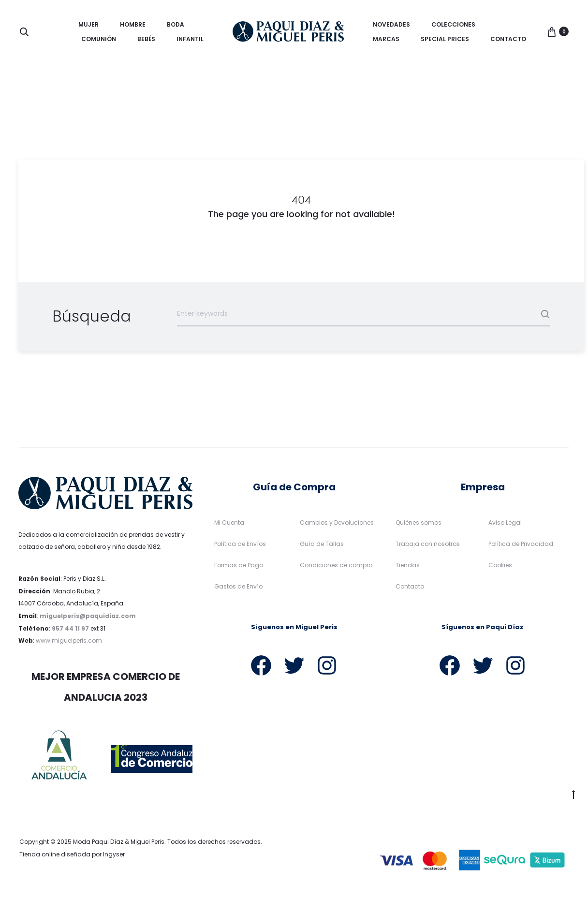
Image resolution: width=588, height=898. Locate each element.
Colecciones (453, 24)
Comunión (99, 39)
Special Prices (445, 39)
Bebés (146, 39)
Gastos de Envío (238, 586)
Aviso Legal (505, 523)
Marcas (386, 39)
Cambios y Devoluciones (337, 523)
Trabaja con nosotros (428, 544)
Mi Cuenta (229, 523)
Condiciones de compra (336, 565)
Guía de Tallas (322, 544)
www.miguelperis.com (69, 640)
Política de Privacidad (521, 544)
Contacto (508, 39)
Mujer (88, 24)
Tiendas (408, 565)
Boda (176, 24)
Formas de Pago (239, 565)
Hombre (133, 24)
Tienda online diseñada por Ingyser (72, 854)
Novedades (391, 24)
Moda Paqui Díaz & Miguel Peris (119, 842)
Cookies (500, 565)
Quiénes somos (419, 523)
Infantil (190, 39)
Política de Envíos (240, 544)
